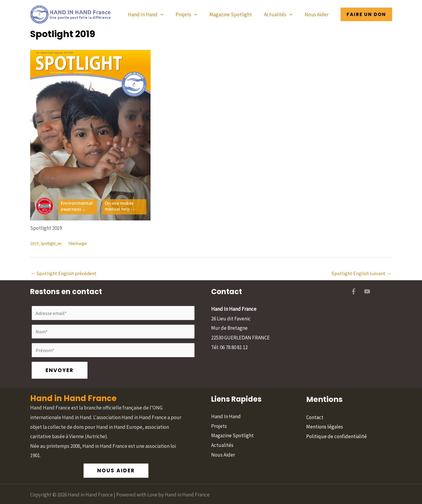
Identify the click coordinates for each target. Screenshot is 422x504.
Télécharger (80, 244)
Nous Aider (317, 14)
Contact (315, 401)
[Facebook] (354, 292)
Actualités (281, 14)
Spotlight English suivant (361, 274)
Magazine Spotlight (235, 14)
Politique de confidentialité (336, 420)
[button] (169, 14)
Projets (193, 14)
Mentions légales (325, 410)
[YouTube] (367, 292)
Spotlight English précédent (65, 274)
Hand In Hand (154, 14)
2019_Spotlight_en (47, 244)
